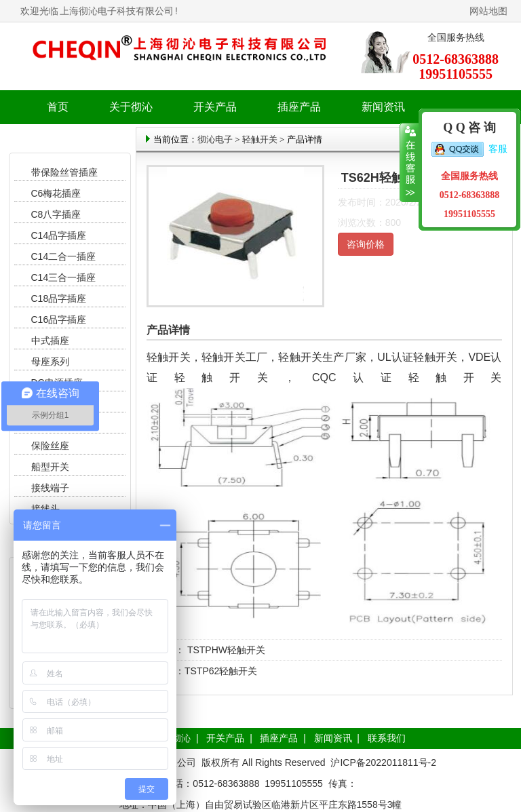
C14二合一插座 (64, 256)
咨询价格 (366, 244)
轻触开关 (260, 139)
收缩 (409, 163)
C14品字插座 (59, 235)
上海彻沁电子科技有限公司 (117, 11)
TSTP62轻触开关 (221, 671)
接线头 (45, 509)
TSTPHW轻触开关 (225, 650)
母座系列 (50, 362)
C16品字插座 (59, 320)
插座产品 (279, 738)
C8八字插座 (56, 214)
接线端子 (50, 488)
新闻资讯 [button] (383, 107)
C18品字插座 (59, 298)
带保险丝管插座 (66, 172)
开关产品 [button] (215, 107)
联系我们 (387, 738)
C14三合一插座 (64, 277)
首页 (58, 107)
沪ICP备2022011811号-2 (383, 762)
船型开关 (50, 467)
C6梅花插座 (56, 193)
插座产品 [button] (299, 107)
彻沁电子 (215, 139)
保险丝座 (50, 446)
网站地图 (488, 11)
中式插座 (50, 341)
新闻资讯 (333, 738)
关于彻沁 (131, 107)
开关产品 (225, 738)
